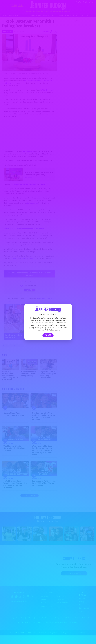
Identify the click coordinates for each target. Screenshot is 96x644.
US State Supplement (52, 330)
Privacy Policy (36, 325)
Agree (48, 335)
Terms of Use (61, 318)
